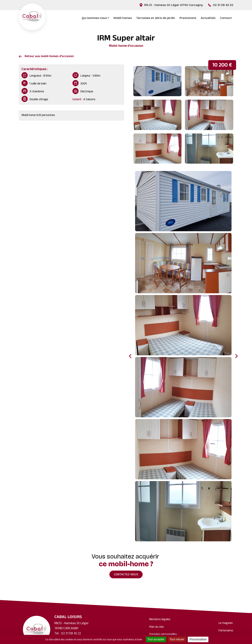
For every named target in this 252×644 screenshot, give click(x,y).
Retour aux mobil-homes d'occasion (49, 57)
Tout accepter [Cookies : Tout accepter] (156, 639)
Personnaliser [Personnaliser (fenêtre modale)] (198, 639)
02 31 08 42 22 (223, 5)
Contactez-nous (126, 575)
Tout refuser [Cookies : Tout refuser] (177, 639)
